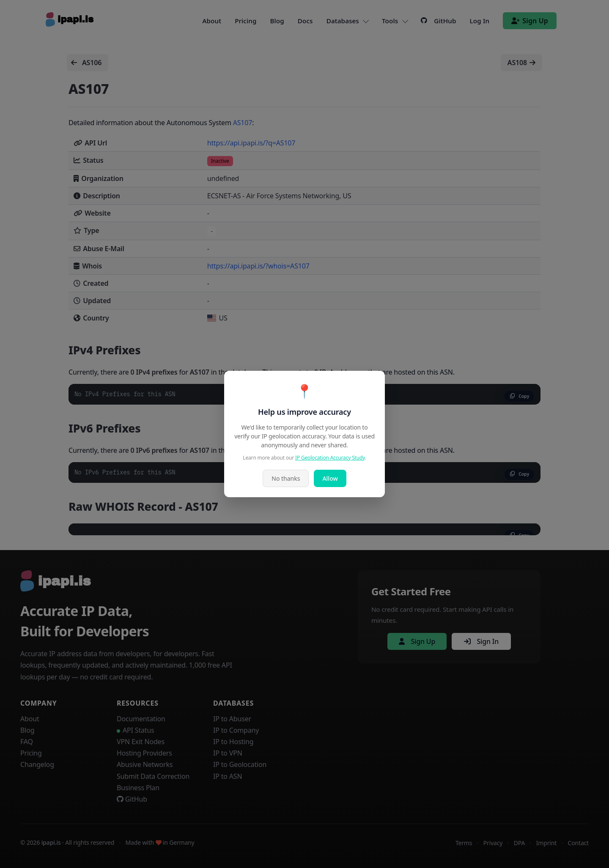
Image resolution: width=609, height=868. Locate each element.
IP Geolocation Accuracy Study (330, 458)
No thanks (286, 478)
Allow (330, 478)
